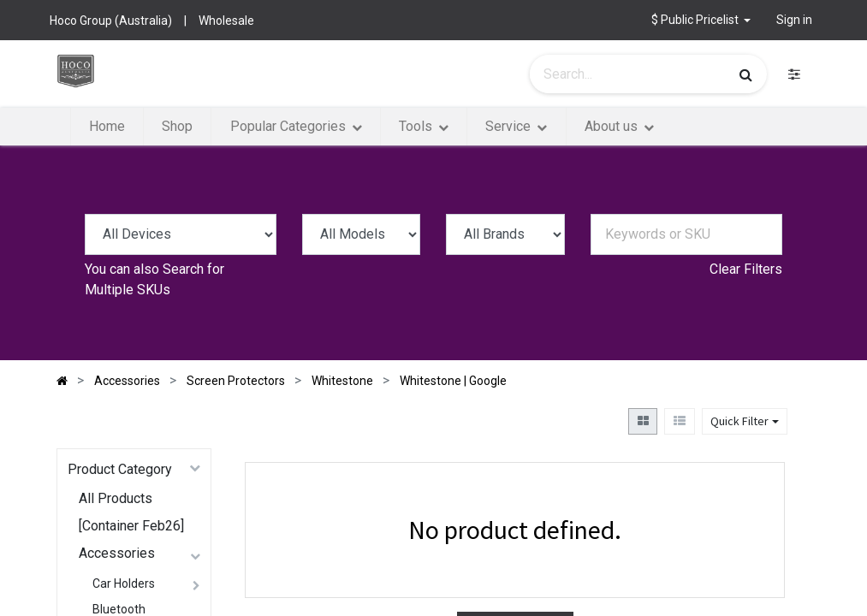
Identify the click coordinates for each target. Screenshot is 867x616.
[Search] (746, 74)
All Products (116, 498)
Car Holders (124, 583)
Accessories (117, 553)
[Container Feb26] (131, 526)
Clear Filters (746, 269)
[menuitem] (107, 127)
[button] (701, 20)
